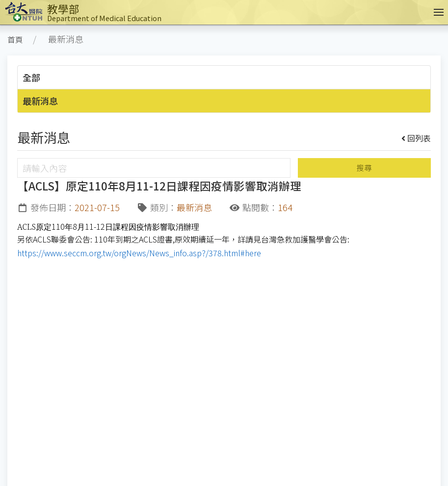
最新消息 (40, 101)
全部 (31, 77)
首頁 (15, 40)
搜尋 (364, 168)
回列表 (416, 138)
